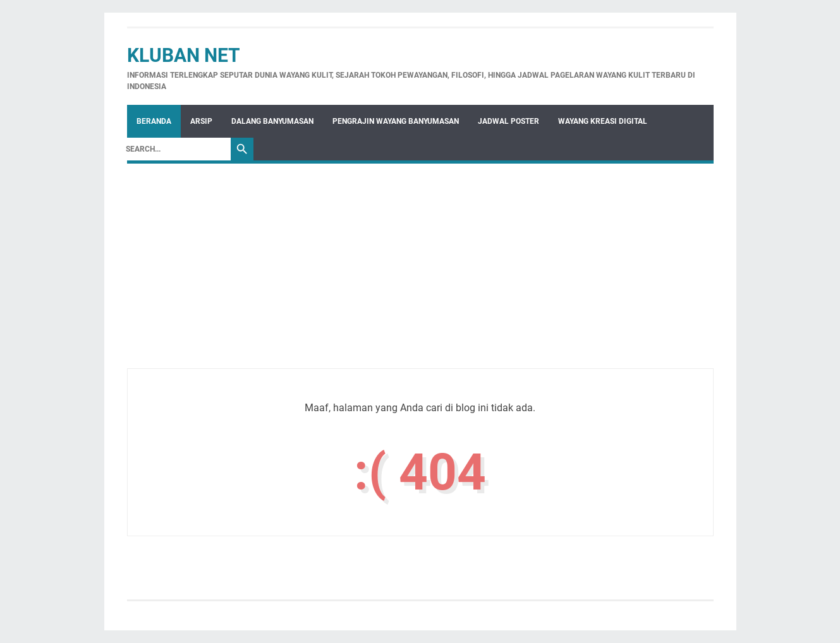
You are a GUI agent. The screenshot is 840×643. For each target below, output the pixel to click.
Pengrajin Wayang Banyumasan (396, 121)
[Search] (175, 149)
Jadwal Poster (508, 121)
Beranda (154, 121)
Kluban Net (184, 55)
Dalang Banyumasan (272, 121)
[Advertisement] (420, 280)
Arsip (201, 121)
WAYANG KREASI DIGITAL (603, 121)
